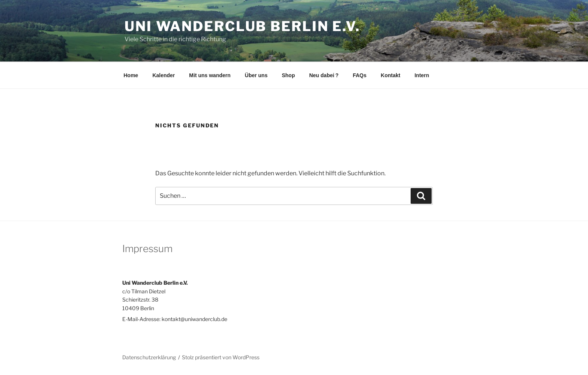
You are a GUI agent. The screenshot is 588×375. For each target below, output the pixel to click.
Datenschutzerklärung (149, 357)
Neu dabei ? (324, 75)
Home (131, 75)
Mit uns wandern (210, 75)
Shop (288, 75)
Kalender (163, 75)
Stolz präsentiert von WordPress (221, 357)
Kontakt (390, 75)
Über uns (256, 75)
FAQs (360, 75)
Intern (422, 75)
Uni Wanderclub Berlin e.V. (242, 26)
